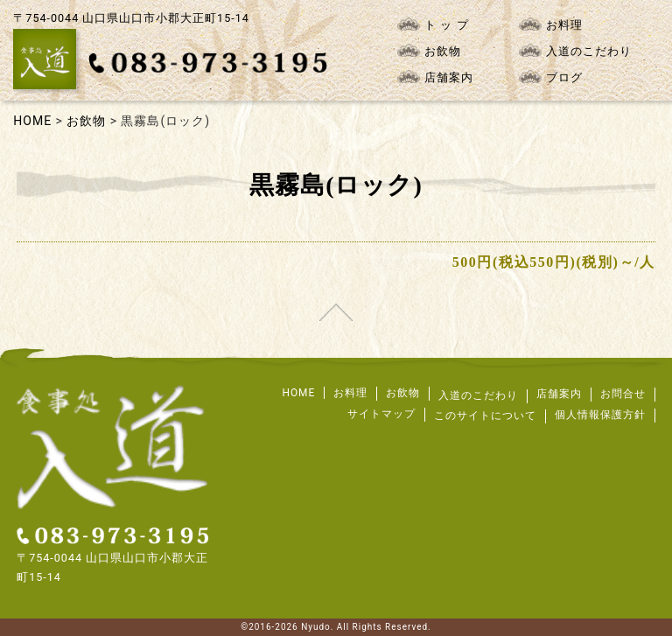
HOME (298, 393)
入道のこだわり (575, 51)
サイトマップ (381, 414)
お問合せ (623, 394)
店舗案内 (435, 77)
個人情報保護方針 (600, 415)
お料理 (551, 24)
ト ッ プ (433, 24)
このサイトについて (485, 416)
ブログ (551, 77)
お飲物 (429, 51)
